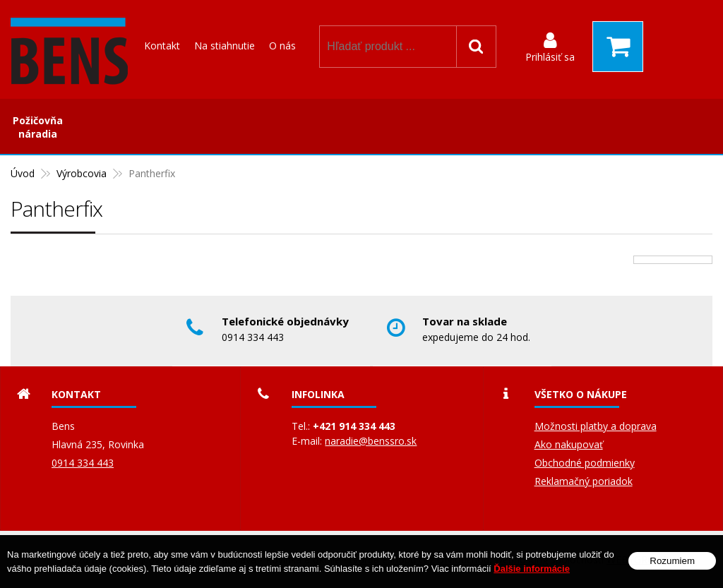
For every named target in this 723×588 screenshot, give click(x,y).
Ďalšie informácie (532, 569)
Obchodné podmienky (585, 463)
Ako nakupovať (569, 444)
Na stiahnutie (225, 46)
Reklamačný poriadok (584, 481)
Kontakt (162, 46)
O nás (282, 46)
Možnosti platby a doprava (596, 426)
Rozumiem (672, 562)
